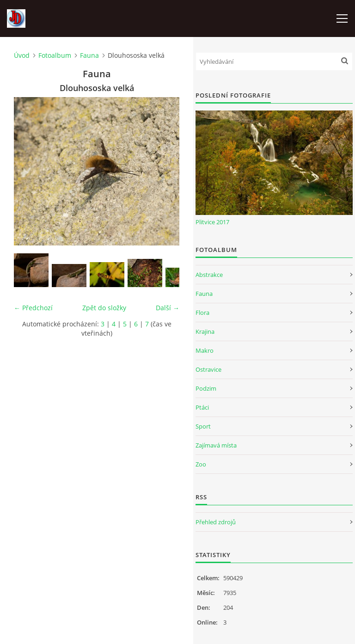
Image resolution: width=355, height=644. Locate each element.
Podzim (206, 388)
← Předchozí (33, 308)
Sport (203, 426)
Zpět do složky (104, 308)
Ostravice (208, 369)
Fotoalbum (55, 55)
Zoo (201, 464)
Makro (205, 350)
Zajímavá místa (216, 445)
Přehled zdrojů (216, 522)
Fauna (89, 55)
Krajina (205, 331)
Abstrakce (209, 275)
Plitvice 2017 (212, 222)
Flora (202, 313)
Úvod (22, 55)
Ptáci (202, 407)
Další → (168, 308)
